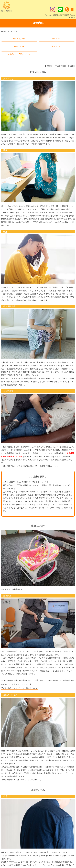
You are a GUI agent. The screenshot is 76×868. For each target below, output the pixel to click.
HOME (3, 32)
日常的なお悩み (19, 39)
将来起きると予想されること (19, 54)
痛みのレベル (57, 47)
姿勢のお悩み (19, 47)
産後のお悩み (57, 39)
